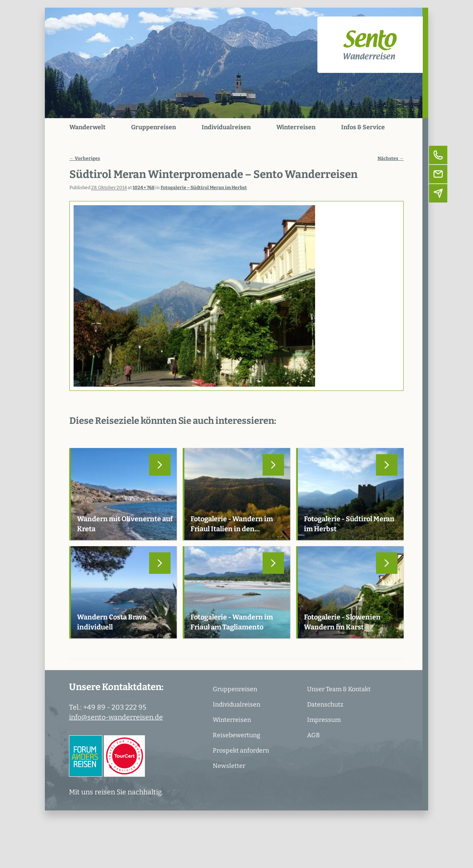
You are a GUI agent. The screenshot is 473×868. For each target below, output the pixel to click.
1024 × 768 (144, 188)
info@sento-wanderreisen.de (116, 717)
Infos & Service (363, 127)
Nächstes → (391, 158)
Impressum (324, 720)
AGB (313, 735)
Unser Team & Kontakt (339, 689)
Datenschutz (325, 704)
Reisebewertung (236, 735)
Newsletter (229, 766)
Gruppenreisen (154, 127)
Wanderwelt (87, 127)
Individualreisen (226, 127)
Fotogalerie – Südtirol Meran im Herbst (204, 188)
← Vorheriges (85, 158)
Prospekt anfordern (241, 750)
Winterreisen (296, 127)
